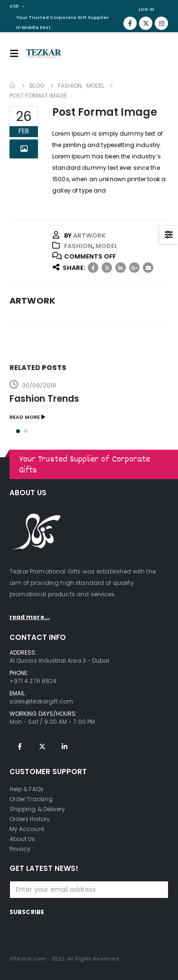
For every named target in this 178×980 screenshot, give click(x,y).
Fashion (78, 246)
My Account (27, 829)
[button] (18, 431)
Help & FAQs (27, 789)
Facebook (93, 268)
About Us (23, 839)
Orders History (30, 819)
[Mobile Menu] (17, 54)
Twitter (107, 268)
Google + (134, 268)
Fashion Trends (44, 399)
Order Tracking (31, 799)
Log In (146, 9)
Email (148, 268)
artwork (89, 236)
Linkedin (65, 747)
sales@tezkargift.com (41, 701)
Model (106, 246)
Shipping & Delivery (37, 809)
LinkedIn (121, 268)
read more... (30, 617)
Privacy (20, 849)
